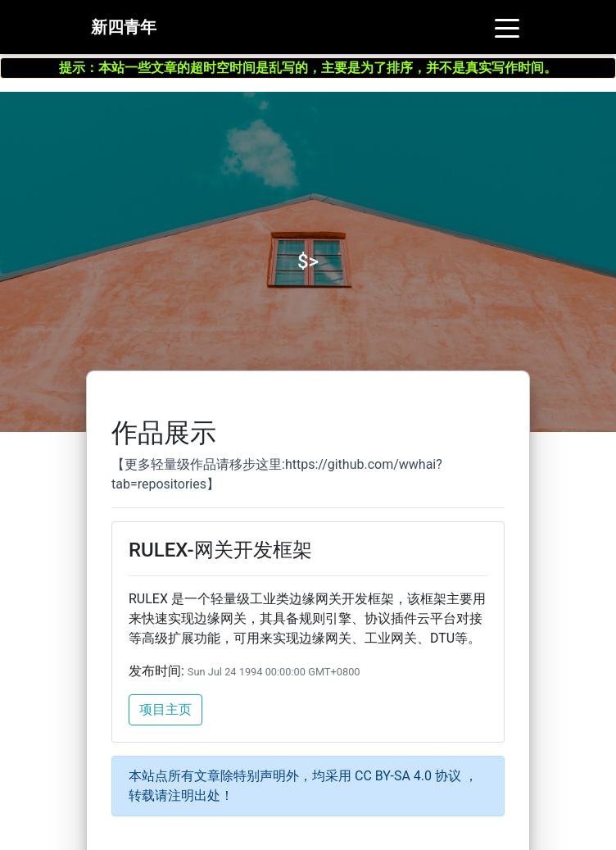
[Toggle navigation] (507, 30)
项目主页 (165, 709)
